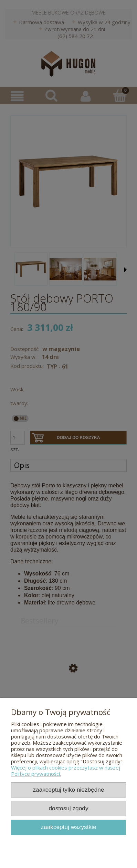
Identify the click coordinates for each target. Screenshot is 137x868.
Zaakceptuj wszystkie (68, 827)
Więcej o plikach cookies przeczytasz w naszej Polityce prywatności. (66, 771)
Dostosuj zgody (68, 808)
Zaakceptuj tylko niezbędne (68, 790)
